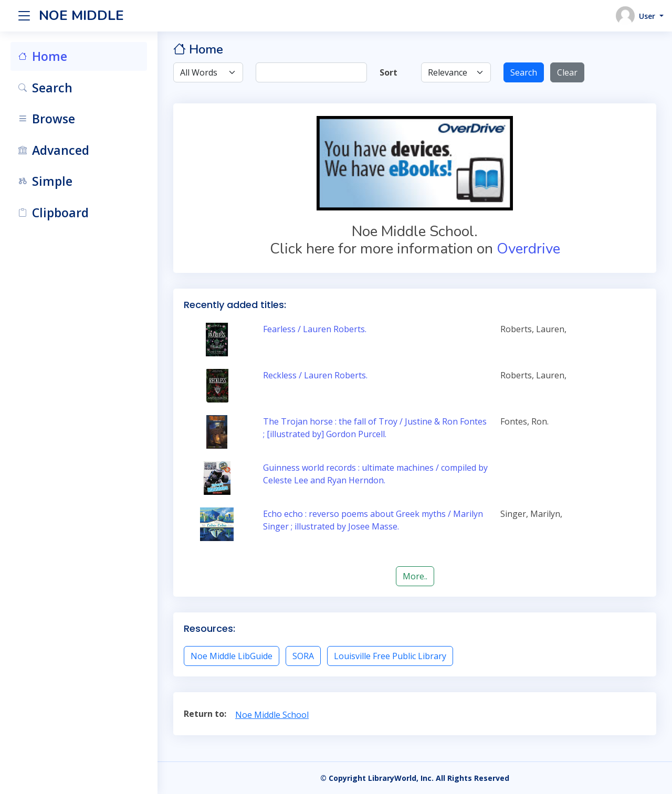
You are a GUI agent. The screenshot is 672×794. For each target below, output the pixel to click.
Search (524, 72)
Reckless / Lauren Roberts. (315, 375)
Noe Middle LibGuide (232, 656)
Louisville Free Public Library (390, 656)
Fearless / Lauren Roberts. (315, 329)
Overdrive (528, 249)
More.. (415, 576)
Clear (567, 72)
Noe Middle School (272, 715)
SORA (303, 656)
